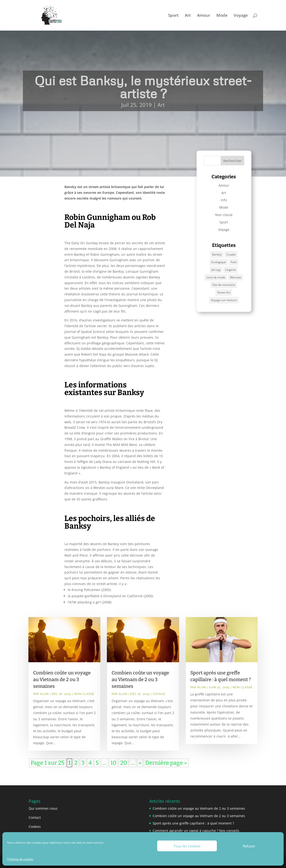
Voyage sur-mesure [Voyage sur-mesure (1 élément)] (224, 300)
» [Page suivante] (140, 763)
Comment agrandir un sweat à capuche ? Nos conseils (196, 831)
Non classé (224, 215)
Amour (204, 16)
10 (113, 763)
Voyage (241, 16)
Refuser (249, 846)
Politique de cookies (20, 859)
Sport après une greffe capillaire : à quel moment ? (193, 823)
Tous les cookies (187, 846)
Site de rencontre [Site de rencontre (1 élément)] (224, 285)
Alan (44, 694)
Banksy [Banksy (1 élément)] (217, 254)
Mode (222, 16)
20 (124, 763)
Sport (173, 16)
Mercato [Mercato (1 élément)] (236, 277)
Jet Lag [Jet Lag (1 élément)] (216, 270)
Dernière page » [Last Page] (166, 763)
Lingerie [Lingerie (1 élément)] (231, 270)
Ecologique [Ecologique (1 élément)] (219, 262)
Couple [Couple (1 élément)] (231, 254)
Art (188, 16)
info (224, 200)
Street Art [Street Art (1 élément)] (224, 292)
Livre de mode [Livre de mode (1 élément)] (216, 277)
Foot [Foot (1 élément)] (234, 262)
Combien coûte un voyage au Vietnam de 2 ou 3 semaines (62, 679)
